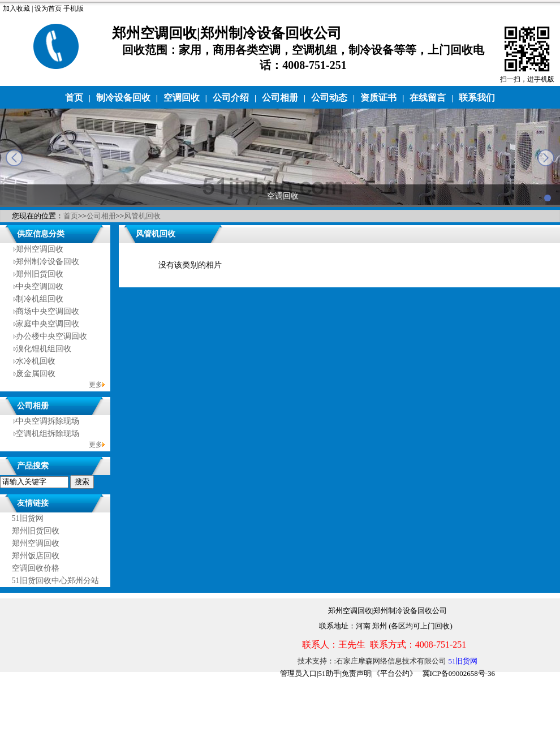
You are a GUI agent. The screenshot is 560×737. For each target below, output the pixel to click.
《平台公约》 (395, 673)
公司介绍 (231, 98)
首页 (74, 98)
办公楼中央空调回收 (51, 336)
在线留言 (428, 98)
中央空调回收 (40, 286)
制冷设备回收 (123, 98)
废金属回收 (36, 374)
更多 (96, 385)
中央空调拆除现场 (48, 421)
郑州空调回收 (40, 249)
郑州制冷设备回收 (48, 262)
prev (14, 158)
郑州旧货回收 (40, 274)
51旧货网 (28, 518)
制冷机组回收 (40, 299)
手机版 (74, 8)
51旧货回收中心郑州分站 (55, 581)
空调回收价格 (36, 568)
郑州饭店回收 (36, 556)
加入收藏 (16, 8)
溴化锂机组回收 (44, 349)
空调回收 (182, 98)
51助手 (329, 673)
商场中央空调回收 (48, 311)
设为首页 (48, 8)
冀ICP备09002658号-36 (459, 673)
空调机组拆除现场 (48, 434)
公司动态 (329, 98)
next (546, 158)
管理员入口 (298, 673)
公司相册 (280, 98)
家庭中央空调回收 (48, 324)
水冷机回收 (36, 361)
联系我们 (477, 98)
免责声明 (356, 673)
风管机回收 (142, 216)
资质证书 (378, 98)
